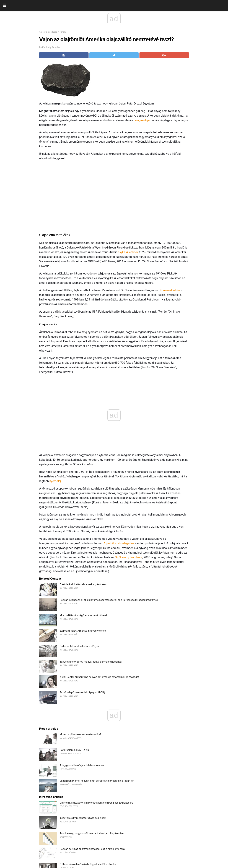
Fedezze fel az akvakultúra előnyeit (80, 646)
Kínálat (63, 32)
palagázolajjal (142, 120)
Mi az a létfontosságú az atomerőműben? (83, 615)
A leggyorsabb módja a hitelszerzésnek (82, 765)
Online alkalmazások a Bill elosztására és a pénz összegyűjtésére (96, 803)
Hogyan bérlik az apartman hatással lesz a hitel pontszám (92, 849)
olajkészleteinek (128, 252)
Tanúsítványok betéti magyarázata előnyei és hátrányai (91, 662)
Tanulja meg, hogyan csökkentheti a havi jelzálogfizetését (92, 833)
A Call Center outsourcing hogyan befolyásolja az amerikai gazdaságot (99, 677)
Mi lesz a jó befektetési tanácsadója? (80, 734)
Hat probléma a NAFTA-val (75, 750)
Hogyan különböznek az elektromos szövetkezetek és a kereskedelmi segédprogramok (109, 600)
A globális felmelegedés (119, 543)
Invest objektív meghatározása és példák (83, 818)
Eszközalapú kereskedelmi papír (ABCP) (82, 692)
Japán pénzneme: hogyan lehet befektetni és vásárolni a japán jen (97, 781)
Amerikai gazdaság (48, 32)
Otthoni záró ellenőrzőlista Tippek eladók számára (88, 864)
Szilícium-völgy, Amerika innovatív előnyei (83, 631)
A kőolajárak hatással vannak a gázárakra (83, 584)
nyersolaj (55, 481)
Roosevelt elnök (170, 290)
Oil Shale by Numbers (128, 557)
